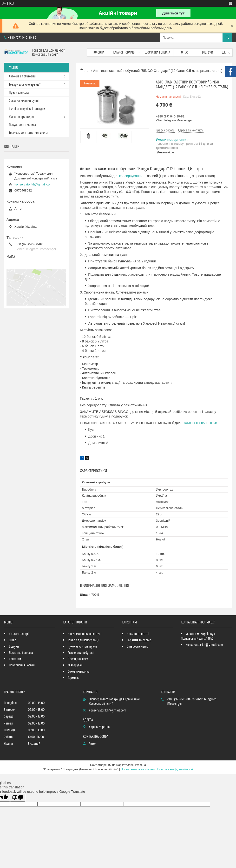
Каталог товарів (124, 53)
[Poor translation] (18, 798)
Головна (98, 53)
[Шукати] (227, 38)
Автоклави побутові (81, 653)
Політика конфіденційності (175, 769)
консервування (131, 176)
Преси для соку (19, 93)
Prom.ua (141, 765)
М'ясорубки (75, 665)
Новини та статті (138, 634)
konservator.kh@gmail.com (33, 184)
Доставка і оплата (158, 53)
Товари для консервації (25, 85)
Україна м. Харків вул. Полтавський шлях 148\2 (198, 636)
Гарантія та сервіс (139, 640)
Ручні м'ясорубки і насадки (27, 109)
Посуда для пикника (23, 125)
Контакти (15, 659)
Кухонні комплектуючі (82, 647)
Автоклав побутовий (22, 76)
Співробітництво (138, 647)
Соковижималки (79, 672)
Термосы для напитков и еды (28, 133)
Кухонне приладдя (21, 117)
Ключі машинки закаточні (85, 634)
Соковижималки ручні (24, 101)
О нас (185, 53)
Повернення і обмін (22, 665)
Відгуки (208, 53)
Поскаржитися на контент (138, 769)
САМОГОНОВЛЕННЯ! (200, 423)
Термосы (73, 678)
